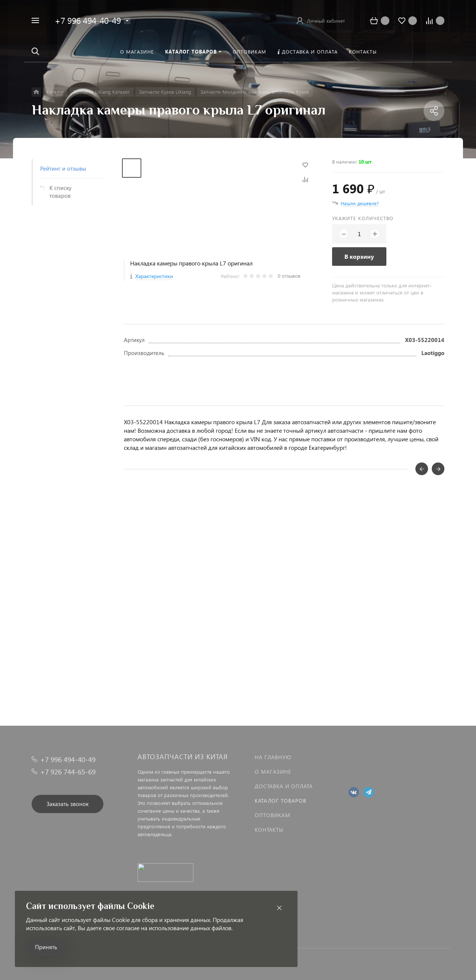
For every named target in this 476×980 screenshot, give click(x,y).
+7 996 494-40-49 (88, 20)
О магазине (273, 772)
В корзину (359, 256)
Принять (46, 947)
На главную (273, 757)
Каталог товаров (281, 801)
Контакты (269, 830)
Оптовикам (273, 815)
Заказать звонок (67, 804)
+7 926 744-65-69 (68, 772)
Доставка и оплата (284, 786)
